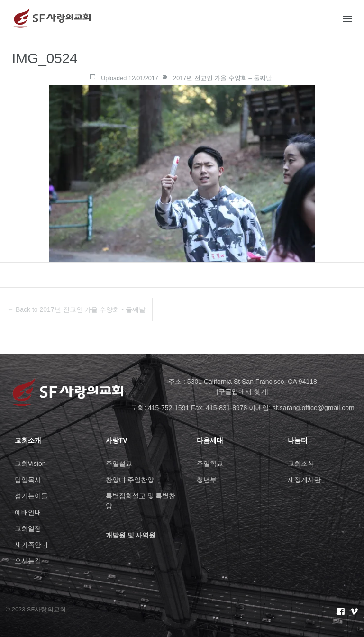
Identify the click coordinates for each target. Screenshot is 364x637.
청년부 (207, 480)
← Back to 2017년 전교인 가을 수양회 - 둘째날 (76, 309)
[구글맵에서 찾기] (243, 391)
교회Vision (30, 464)
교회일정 (28, 528)
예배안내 (28, 512)
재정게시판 (304, 480)
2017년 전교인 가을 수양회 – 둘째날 (223, 78)
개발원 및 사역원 (131, 535)
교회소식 (301, 464)
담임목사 (28, 480)
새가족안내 (31, 545)
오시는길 (28, 561)
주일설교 (119, 464)
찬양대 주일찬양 (130, 480)
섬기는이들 (31, 496)
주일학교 (210, 464)
